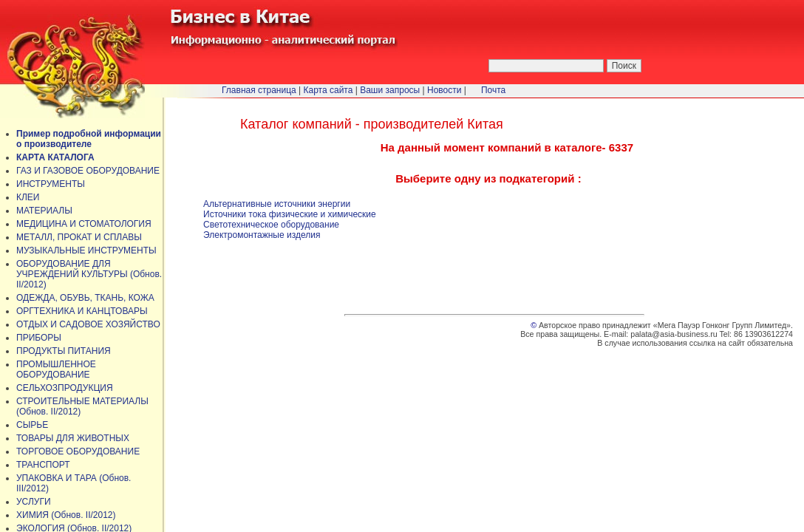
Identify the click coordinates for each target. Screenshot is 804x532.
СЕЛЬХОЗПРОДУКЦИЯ (65, 388)
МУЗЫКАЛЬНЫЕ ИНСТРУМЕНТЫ (86, 250)
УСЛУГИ (34, 502)
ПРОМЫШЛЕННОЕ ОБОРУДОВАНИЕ (56, 369)
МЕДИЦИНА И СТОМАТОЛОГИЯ (84, 224)
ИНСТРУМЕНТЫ (51, 184)
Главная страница (259, 90)
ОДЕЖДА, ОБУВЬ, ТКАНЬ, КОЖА (85, 298)
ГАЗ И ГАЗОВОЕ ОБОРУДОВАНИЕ (88, 171)
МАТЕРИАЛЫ (44, 211)
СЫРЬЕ (32, 425)
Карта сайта (328, 90)
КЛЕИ (28, 197)
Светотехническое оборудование (271, 225)
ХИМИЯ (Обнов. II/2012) (66, 515)
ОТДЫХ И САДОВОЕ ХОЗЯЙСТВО (88, 324)
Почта (493, 90)
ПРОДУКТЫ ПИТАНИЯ (64, 351)
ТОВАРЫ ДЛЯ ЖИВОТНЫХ (73, 438)
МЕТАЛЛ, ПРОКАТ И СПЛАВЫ (79, 237)
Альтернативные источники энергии (277, 204)
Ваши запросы (390, 90)
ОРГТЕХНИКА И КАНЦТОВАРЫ (82, 311)
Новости (444, 90)
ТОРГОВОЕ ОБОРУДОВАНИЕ (78, 451)
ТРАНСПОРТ (43, 465)
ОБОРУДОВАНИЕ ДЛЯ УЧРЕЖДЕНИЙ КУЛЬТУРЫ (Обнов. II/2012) (89, 274)
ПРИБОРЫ (39, 338)
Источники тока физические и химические (290, 214)
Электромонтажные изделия (262, 235)
